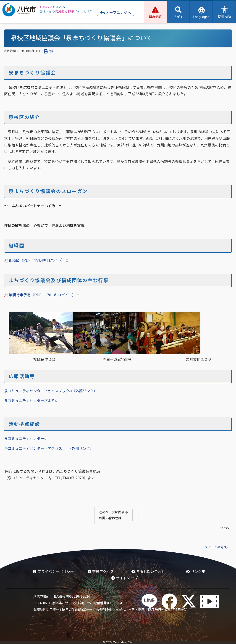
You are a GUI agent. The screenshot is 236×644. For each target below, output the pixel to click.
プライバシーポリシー (53, 572)
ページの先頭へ (219, 547)
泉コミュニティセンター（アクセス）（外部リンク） (49, 449)
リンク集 (196, 572)
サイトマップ (125, 578)
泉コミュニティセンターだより (31, 401)
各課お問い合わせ (148, 572)
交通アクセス (101, 572)
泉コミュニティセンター (25, 439)
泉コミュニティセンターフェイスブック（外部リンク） (51, 391)
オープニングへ (116, 13)
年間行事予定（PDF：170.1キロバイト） (42, 295)
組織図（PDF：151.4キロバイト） (36, 260)
